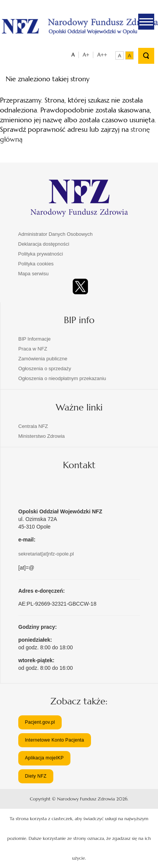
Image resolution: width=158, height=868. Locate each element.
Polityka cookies (36, 264)
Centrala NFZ (33, 426)
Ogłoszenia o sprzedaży (45, 369)
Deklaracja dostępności (44, 244)
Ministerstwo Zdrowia (41, 436)
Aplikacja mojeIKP (44, 758)
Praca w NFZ (33, 349)
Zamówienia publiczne (43, 359)
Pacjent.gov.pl (40, 722)
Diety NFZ (36, 776)
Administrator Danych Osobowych (56, 234)
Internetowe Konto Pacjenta (54, 740)
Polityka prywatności (41, 254)
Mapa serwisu (34, 274)
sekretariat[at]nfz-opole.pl (46, 554)
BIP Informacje (34, 339)
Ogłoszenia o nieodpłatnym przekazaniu (62, 378)
